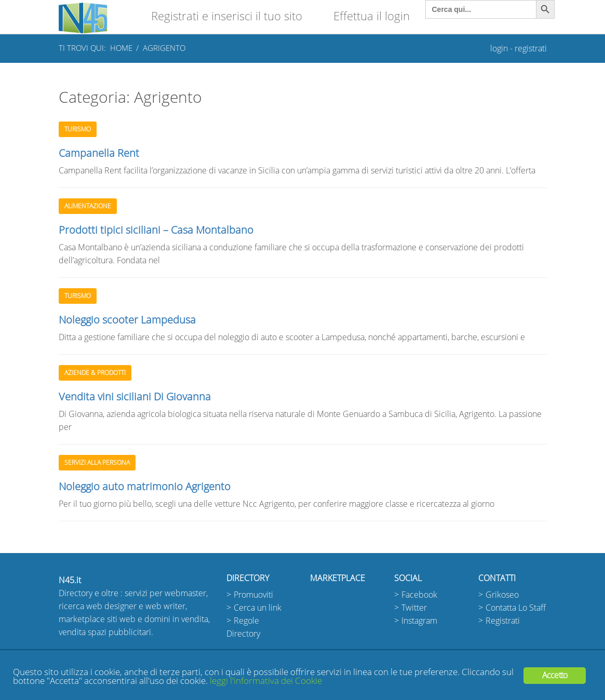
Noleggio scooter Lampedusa (127, 320)
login (499, 49)
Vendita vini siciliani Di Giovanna (135, 397)
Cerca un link (258, 608)
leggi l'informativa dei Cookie (266, 681)
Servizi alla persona (97, 463)
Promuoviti (253, 595)
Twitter (414, 608)
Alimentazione (88, 206)
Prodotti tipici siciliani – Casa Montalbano (156, 230)
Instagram (419, 621)
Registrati (503, 621)
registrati (531, 49)
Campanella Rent (99, 153)
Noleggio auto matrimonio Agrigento (145, 487)
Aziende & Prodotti (95, 373)
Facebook (419, 595)
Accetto (555, 675)
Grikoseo (502, 595)
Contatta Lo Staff (516, 608)
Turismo (78, 129)
